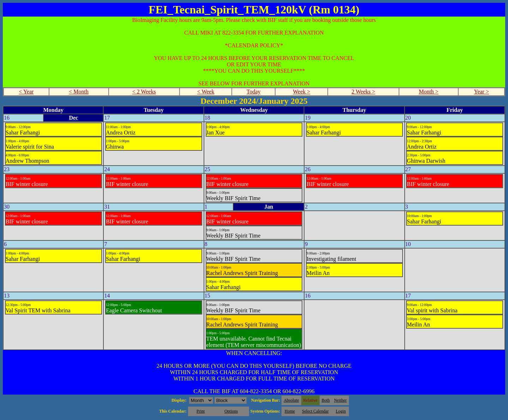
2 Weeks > (364, 92)
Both (326, 400)
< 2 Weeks (144, 92)
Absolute (291, 400)
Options (231, 411)
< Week (206, 92)
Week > (301, 92)
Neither (340, 400)
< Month (79, 92)
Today (254, 92)
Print (201, 411)
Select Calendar (315, 411)
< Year (26, 92)
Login (341, 411)
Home (290, 411)
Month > (429, 92)
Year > (481, 92)
